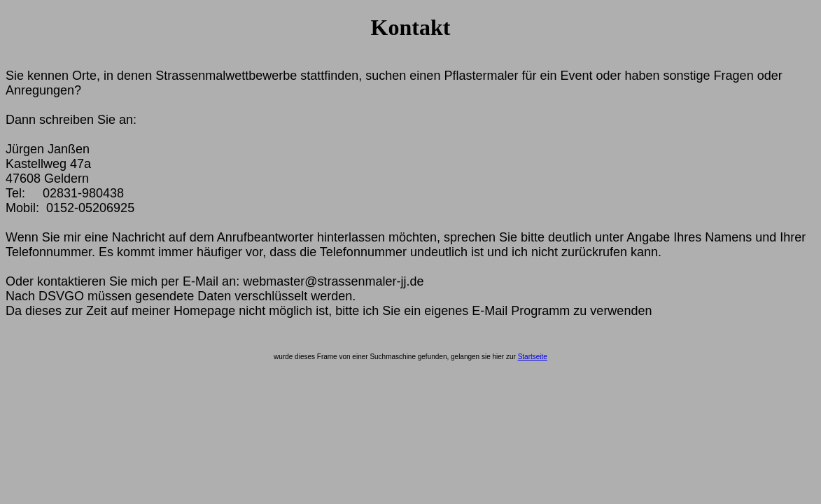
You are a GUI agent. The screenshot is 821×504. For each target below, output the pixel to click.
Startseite (533, 357)
